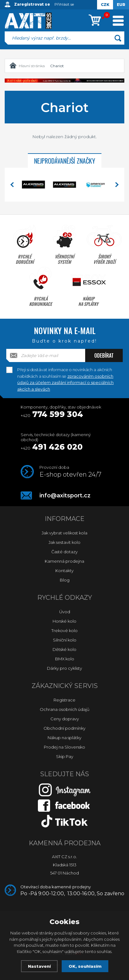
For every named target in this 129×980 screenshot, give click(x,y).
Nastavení (39, 966)
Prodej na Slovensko (64, 747)
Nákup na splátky (64, 738)
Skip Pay (65, 756)
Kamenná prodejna (64, 561)
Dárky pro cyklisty (64, 668)
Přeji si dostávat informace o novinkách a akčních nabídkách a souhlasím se (65, 370)
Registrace (64, 700)
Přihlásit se (64, 4)
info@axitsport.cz (65, 495)
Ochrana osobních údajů (65, 709)
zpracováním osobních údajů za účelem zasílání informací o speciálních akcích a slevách (65, 383)
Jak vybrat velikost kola (64, 533)
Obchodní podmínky (64, 728)
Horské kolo (64, 621)
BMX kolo (65, 659)
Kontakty (64, 571)
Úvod (65, 612)
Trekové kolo (64, 631)
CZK (105, 5)
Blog (65, 580)
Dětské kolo (64, 649)
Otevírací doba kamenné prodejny (72, 890)
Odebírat (104, 355)
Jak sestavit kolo (64, 542)
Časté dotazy (64, 552)
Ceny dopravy (65, 719)
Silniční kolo (65, 640)
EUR (121, 5)
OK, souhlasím (85, 966)
